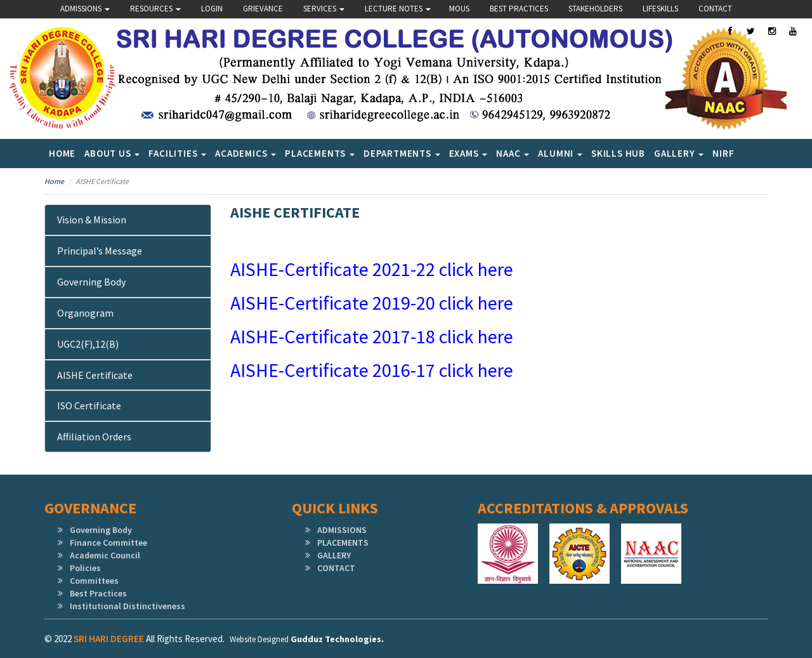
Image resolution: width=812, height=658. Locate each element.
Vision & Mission (92, 220)
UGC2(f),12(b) (88, 344)
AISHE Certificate (95, 375)
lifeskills (660, 9)
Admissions (85, 9)
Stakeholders (595, 9)
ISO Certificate (89, 405)
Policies (85, 568)
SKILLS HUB (618, 153)
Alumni (560, 153)
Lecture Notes (398, 9)
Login (212, 9)
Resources (155, 9)
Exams (468, 153)
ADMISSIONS (342, 530)
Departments (402, 153)
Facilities (177, 153)
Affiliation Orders (94, 437)
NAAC (513, 153)
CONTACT (336, 568)
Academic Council (105, 555)
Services (324, 9)
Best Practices (519, 9)
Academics (246, 153)
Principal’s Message (100, 251)
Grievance (263, 9)
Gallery (679, 153)
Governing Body (91, 282)
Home (62, 153)
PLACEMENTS (343, 543)
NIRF (723, 153)
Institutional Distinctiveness (128, 606)
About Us (112, 153)
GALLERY (334, 555)
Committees (94, 581)
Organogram (85, 313)
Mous (459, 9)
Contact (715, 9)
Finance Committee (108, 543)
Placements (320, 153)
